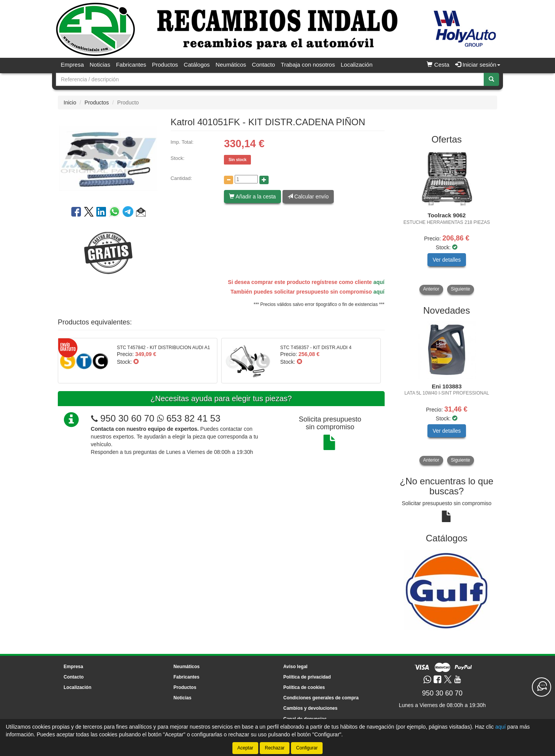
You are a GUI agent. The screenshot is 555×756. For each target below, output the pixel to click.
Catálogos (197, 65)
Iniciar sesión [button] (478, 65)
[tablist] (447, 222)
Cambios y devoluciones (310, 708)
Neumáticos (231, 65)
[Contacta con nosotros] (542, 687)
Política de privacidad (307, 677)
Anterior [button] (431, 289)
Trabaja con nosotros (308, 65)
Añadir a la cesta (252, 197)
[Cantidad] (246, 179)
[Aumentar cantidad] (264, 180)
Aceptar (245, 748)
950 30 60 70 (127, 418)
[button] (141, 213)
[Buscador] (270, 79)
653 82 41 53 (189, 418)
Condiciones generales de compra (321, 698)
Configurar (307, 748)
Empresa (72, 65)
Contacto (264, 65)
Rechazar (275, 748)
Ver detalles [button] (447, 260)
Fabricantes (131, 65)
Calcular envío (308, 197)
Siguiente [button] (461, 289)
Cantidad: (181, 178)
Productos (165, 65)
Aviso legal (295, 667)
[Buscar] (491, 79)
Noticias (100, 65)
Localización (357, 65)
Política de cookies (304, 687)
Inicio (70, 102)
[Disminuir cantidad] (229, 180)
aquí (379, 282)
